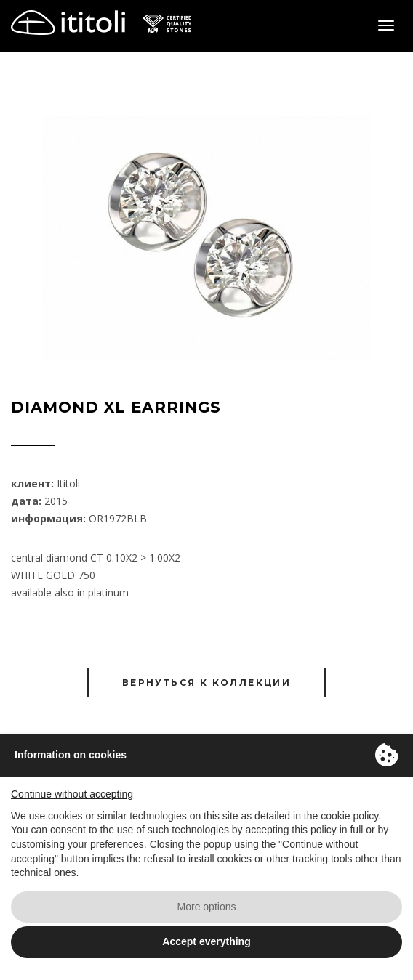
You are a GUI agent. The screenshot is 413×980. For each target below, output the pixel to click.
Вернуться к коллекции (206, 683)
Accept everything (206, 941)
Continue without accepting (72, 794)
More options (207, 907)
